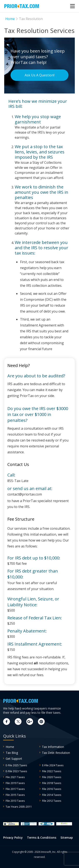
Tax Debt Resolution (56, 753)
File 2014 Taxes (52, 795)
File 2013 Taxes (15, 801)
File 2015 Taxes (15, 795)
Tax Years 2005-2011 (19, 807)
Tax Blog (12, 753)
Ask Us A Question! (39, 75)
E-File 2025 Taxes (16, 765)
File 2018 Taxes (52, 783)
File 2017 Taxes (15, 789)
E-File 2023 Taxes (16, 771)
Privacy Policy (13, 838)
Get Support (14, 759)
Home (10, 747)
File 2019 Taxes (15, 783)
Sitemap (67, 838)
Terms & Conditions (42, 838)
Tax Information (53, 747)
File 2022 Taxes (52, 771)
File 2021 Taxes (15, 777)
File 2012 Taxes (52, 801)
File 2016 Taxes (52, 789)
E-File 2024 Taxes (53, 765)
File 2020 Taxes (52, 777)
